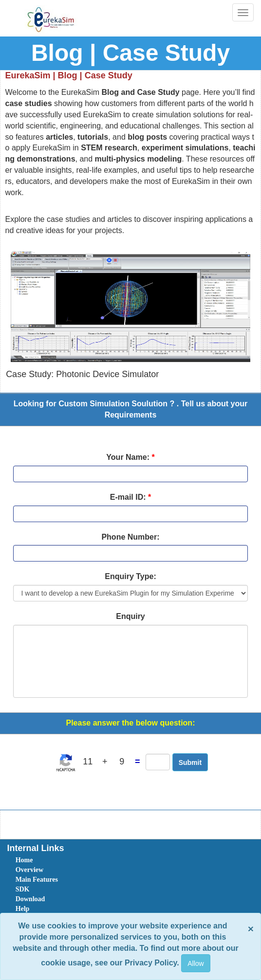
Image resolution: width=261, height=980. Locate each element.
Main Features (37, 880)
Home (24, 860)
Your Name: (130, 457)
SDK (23, 889)
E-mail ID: (130, 497)
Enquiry (130, 616)
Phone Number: (130, 537)
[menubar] (133, 904)
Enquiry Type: (130, 576)
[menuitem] (71, 860)
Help (23, 909)
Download (30, 899)
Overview (30, 870)
